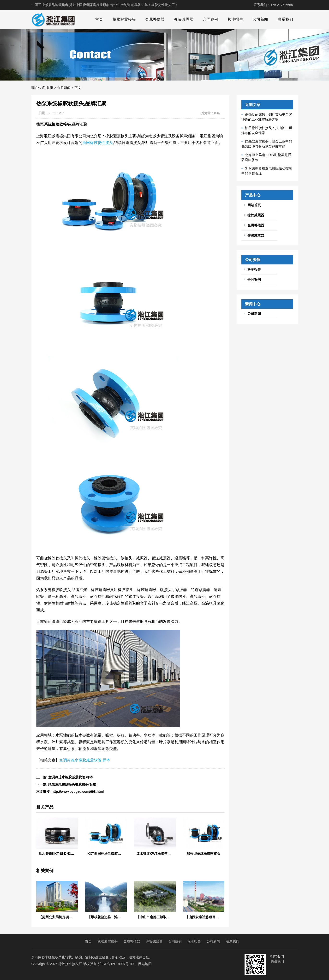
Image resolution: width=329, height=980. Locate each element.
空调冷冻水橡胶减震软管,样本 (85, 760)
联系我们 (285, 19)
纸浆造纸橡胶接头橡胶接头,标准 (72, 784)
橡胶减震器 (256, 215)
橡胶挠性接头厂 (70, 964)
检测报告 (235, 19)
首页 (99, 19)
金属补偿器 (155, 19)
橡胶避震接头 (124, 19)
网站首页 (254, 205)
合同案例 (210, 19)
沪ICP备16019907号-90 (116, 964)
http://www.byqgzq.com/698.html (78, 792)
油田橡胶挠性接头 (98, 143)
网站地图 (145, 964)
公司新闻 (260, 19)
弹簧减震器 (184, 19)
